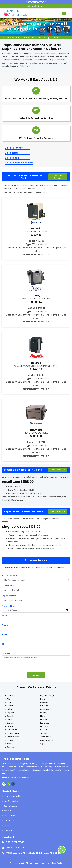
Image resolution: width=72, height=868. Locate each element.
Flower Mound (13, 737)
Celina (9, 38)
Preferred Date (9, 606)
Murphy (44, 713)
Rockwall (44, 726)
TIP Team (8, 825)
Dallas (10, 720)
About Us (8, 811)
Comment (7, 654)
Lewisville (44, 702)
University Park (47, 740)
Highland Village (47, 695)
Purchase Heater (10, 575)
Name (5, 615)
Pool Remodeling (11, 801)
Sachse (44, 733)
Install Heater (9, 586)
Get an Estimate (36, 6)
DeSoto (10, 726)
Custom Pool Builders (13, 796)
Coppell (10, 713)
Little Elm (44, 706)
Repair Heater (9, 596)
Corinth (10, 716)
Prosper (44, 720)
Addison (10, 695)
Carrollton (11, 706)
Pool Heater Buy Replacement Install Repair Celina (36, 38)
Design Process (10, 806)
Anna (9, 702)
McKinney (45, 709)
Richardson (45, 723)
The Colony (45, 737)
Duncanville (12, 730)
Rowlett (44, 730)
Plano (43, 716)
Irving (43, 699)
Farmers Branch (14, 733)
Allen (9, 699)
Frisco (9, 744)
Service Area (9, 816)
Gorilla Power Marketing (19, 778)
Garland (10, 747)
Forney (10, 740)
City (4, 644)
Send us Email (16, 848)
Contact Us (9, 820)
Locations (8, 830)
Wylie (43, 744)
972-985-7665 (36, 2)
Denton (10, 723)
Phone (5, 625)
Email (5, 635)
